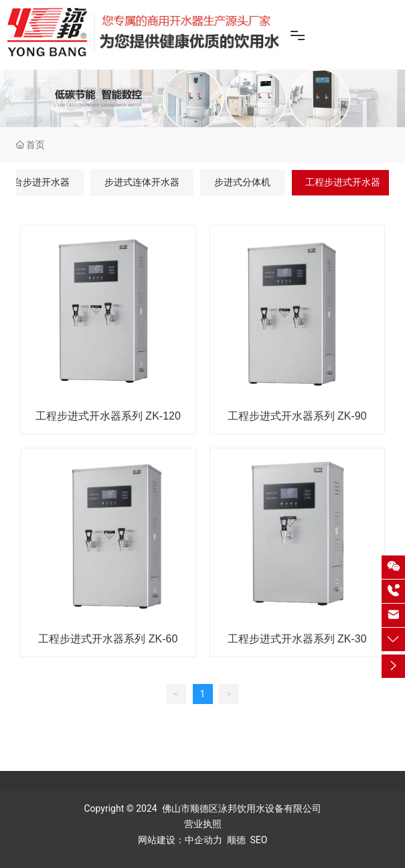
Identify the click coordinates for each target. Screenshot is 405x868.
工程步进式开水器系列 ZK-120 (108, 416)
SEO (259, 840)
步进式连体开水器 (142, 182)
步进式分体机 (242, 182)
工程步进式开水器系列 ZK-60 (108, 639)
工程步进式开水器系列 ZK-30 (297, 639)
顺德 (236, 840)
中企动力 (204, 840)
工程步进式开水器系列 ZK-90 (297, 416)
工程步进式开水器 (343, 182)
